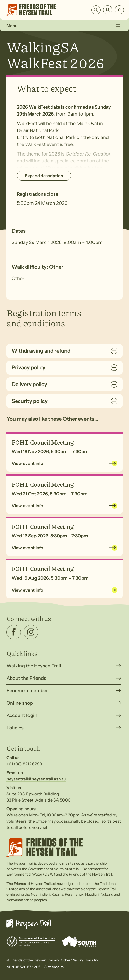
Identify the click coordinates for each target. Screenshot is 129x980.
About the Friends (26, 678)
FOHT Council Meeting (43, 442)
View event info (27, 463)
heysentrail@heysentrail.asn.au (36, 779)
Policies (15, 728)
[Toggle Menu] (118, 25)
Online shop (20, 703)
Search (96, 10)
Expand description (44, 176)
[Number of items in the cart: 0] (119, 10)
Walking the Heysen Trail (34, 666)
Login (108, 10)
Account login (22, 715)
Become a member (27, 691)
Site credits (54, 967)
